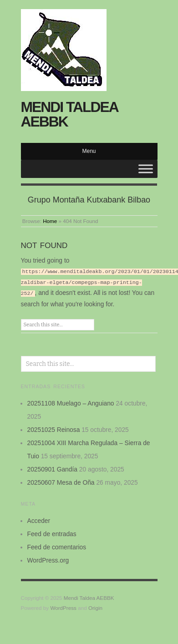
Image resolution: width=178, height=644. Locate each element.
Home (50, 221)
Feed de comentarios (57, 546)
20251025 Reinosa (54, 428)
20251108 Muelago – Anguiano (71, 402)
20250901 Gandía (52, 468)
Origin (95, 606)
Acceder (39, 519)
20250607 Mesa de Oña (61, 481)
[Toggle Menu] (146, 169)
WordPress (63, 606)
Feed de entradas (52, 532)
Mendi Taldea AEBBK (69, 114)
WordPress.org (48, 559)
